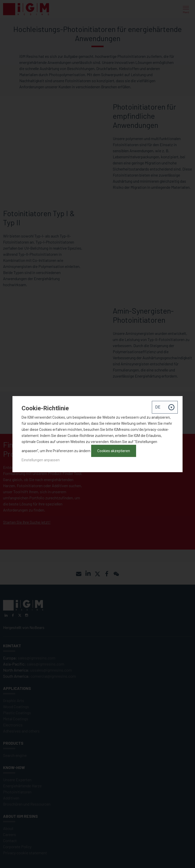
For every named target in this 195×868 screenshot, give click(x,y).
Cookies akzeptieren (114, 451)
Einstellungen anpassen (41, 460)
